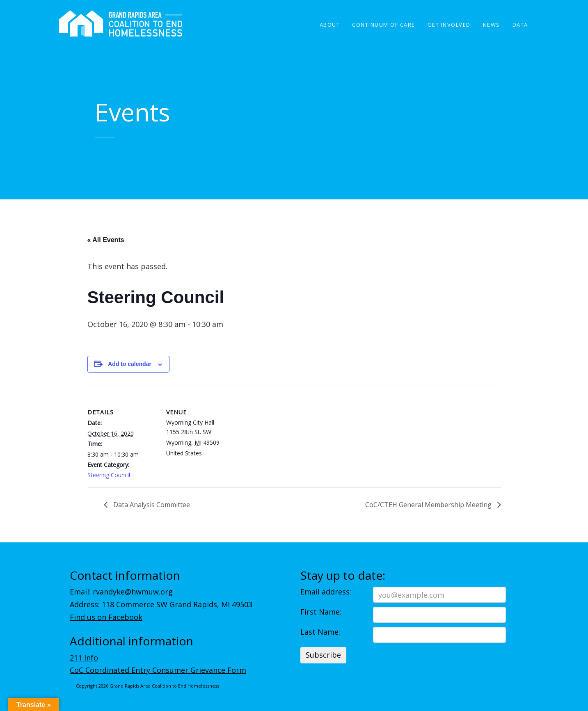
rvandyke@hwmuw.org (133, 592)
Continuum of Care (384, 25)
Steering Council (109, 475)
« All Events (106, 240)
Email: (121, 592)
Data (520, 25)
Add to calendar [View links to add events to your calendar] (130, 364)
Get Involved (449, 25)
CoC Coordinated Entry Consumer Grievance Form (158, 670)
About (330, 25)
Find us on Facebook (106, 617)
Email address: (326, 592)
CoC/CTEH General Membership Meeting (429, 505)
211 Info (84, 658)
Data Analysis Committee (151, 505)
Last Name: (320, 632)
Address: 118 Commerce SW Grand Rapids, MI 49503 (161, 604)
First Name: (321, 612)
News (492, 25)
